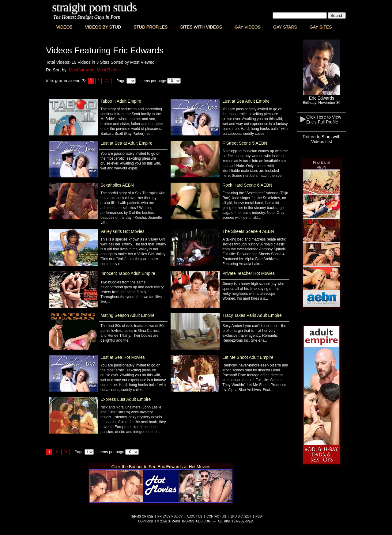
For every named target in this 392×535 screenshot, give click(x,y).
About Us (195, 516)
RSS (259, 516)
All (107, 81)
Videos (64, 27)
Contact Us (216, 516)
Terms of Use (142, 516)
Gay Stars (285, 27)
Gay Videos (248, 27)
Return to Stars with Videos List (322, 139)
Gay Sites (321, 27)
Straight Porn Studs (94, 7)
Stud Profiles (151, 27)
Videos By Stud (103, 27)
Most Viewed (81, 70)
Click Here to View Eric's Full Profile (324, 120)
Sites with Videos (201, 27)
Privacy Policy (170, 516)
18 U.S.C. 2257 (241, 516)
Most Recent (109, 70)
